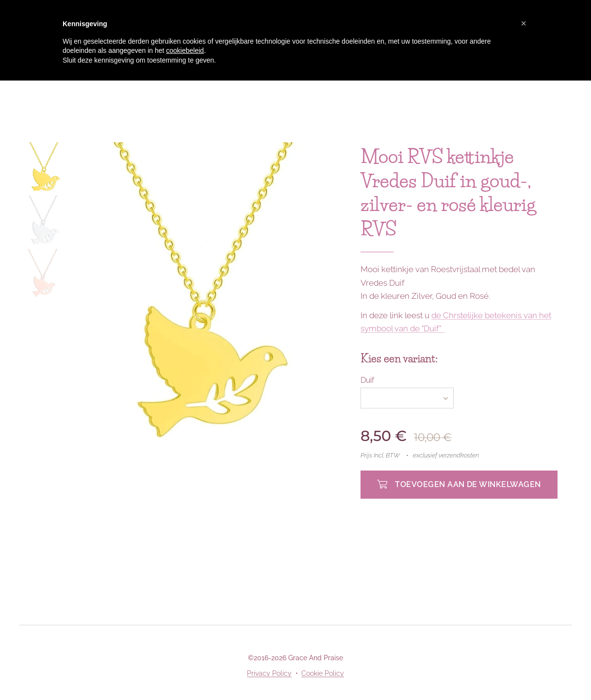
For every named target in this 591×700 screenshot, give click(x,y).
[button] (524, 23)
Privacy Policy (269, 673)
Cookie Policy (323, 673)
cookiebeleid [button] (185, 50)
